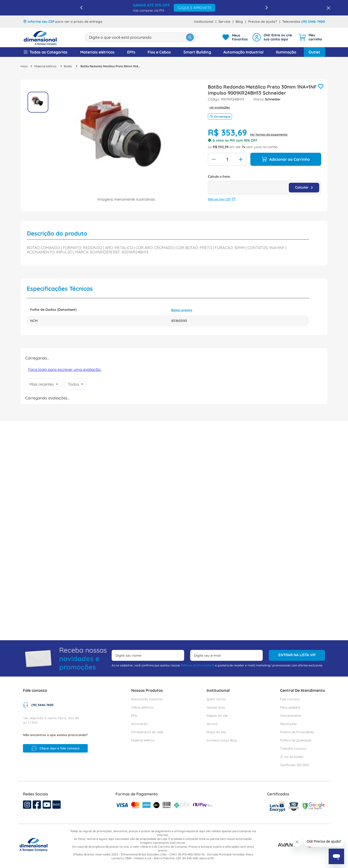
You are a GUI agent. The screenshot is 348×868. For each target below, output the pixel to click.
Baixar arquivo (182, 304)
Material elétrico (45, 66)
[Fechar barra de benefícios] (327, 8)
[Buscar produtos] (190, 37)
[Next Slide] (266, 8)
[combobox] (141, 37)
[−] (213, 159)
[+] (241, 159)
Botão (68, 66)
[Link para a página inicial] (24, 66)
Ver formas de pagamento (269, 134)
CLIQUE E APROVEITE (194, 8)
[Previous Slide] (82, 8)
